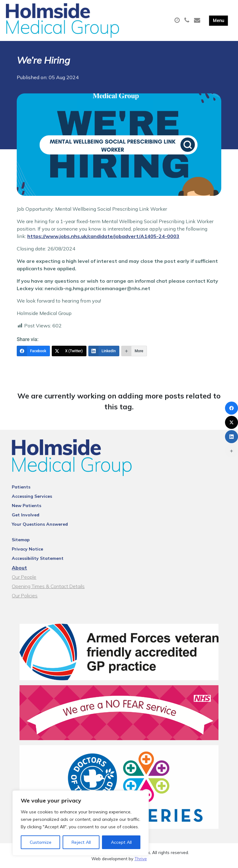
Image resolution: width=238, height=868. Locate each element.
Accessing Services (32, 496)
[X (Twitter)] (69, 351)
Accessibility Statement (38, 558)
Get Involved (26, 515)
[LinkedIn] (104, 351)
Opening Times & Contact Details (48, 586)
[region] (81, 823)
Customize (41, 842)
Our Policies (25, 596)
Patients (21, 487)
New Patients (26, 506)
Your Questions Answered (40, 524)
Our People (24, 577)
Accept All (121, 842)
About (19, 568)
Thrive (141, 859)
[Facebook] (33, 351)
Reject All (81, 842)
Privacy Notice (27, 549)
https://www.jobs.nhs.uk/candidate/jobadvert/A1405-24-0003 (103, 236)
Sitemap (21, 540)
